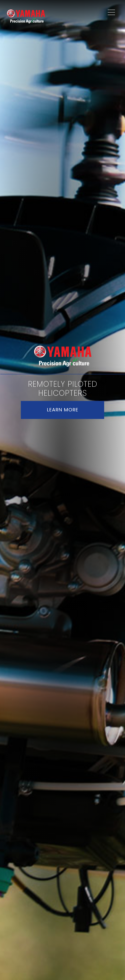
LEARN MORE (63, 410)
